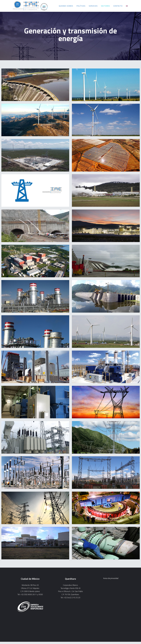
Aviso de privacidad (111, 578)
